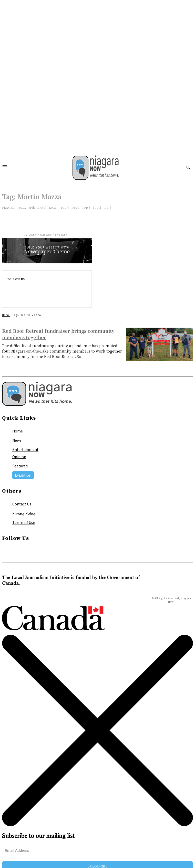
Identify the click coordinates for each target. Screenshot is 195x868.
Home (6, 315)
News (17, 440)
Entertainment (25, 449)
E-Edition (23, 475)
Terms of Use (24, 522)
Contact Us (22, 504)
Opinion (19, 457)
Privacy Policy (24, 513)
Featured (20, 466)
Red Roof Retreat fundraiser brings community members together (58, 334)
